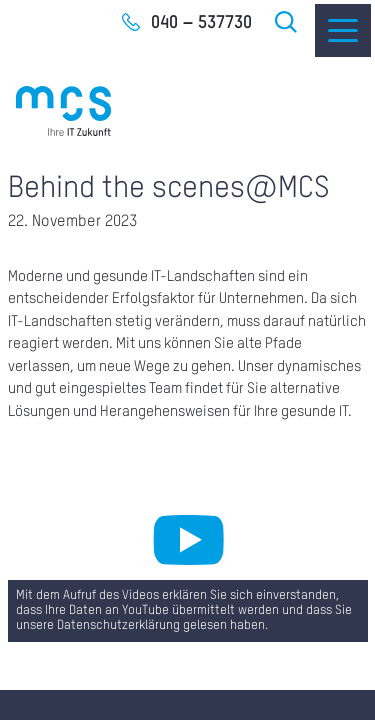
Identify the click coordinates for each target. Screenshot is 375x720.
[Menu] (343, 30)
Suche (287, 22)
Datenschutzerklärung (118, 626)
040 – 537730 (201, 23)
